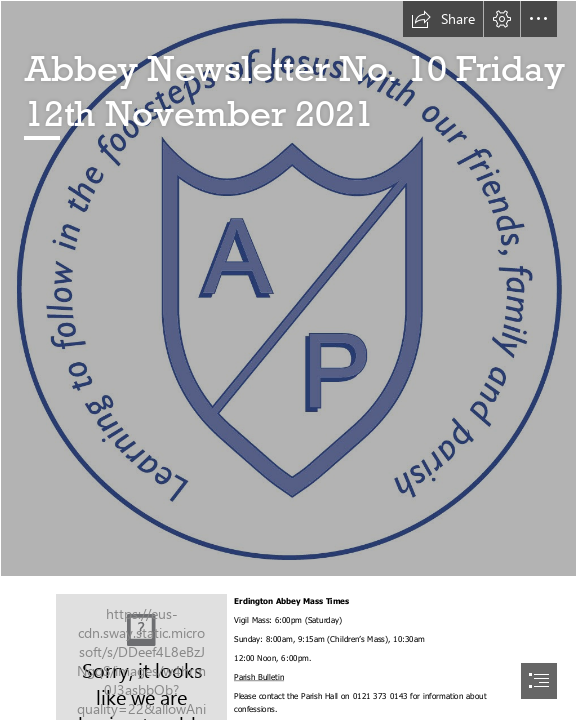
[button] (443, 19)
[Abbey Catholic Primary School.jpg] (288, 288)
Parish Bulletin (259, 677)
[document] (288, 360)
